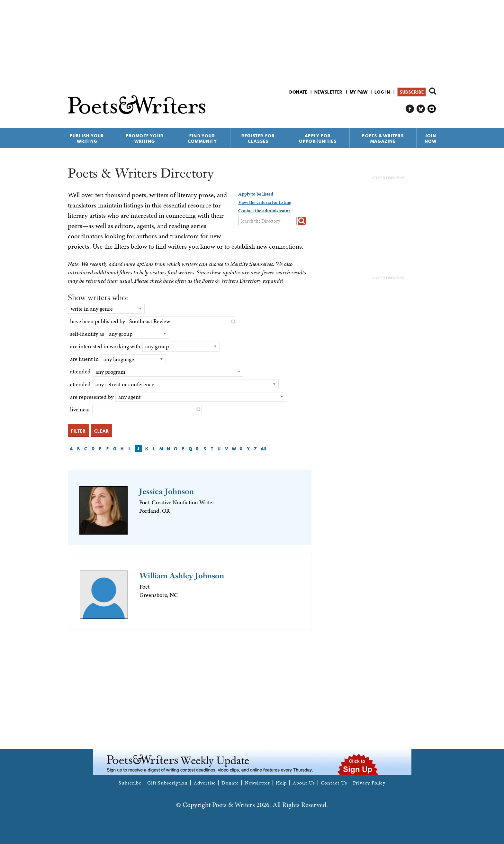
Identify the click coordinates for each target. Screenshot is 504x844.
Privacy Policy (369, 783)
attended (80, 371)
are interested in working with (105, 346)
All (263, 449)
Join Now (431, 138)
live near (80, 409)
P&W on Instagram (432, 109)
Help (281, 783)
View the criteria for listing (265, 202)
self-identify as (87, 334)
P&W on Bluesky (421, 109)
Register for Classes (258, 138)
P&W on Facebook (410, 109)
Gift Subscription (167, 783)
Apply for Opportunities (318, 138)
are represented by (92, 397)
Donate (298, 92)
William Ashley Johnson (182, 576)
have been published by (98, 321)
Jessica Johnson (166, 491)
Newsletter (328, 92)
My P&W (359, 92)
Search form (433, 91)
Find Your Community (202, 138)
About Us (304, 783)
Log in (382, 92)
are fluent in (84, 359)
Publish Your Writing (87, 138)
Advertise (205, 783)
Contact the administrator (264, 211)
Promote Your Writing (145, 138)
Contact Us (334, 783)
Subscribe (412, 92)
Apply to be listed (256, 194)
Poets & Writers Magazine (383, 138)
